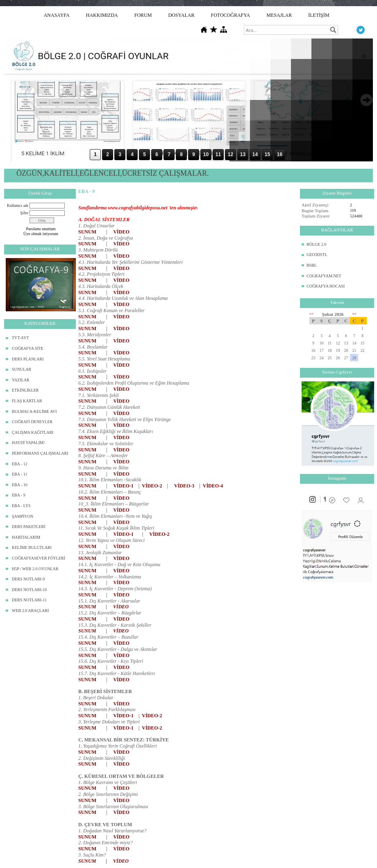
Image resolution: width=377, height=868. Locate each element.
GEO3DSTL (317, 255)
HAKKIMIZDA (102, 15)
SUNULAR (22, 369)
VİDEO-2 (152, 486)
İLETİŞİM (319, 15)
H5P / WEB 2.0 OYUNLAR (35, 569)
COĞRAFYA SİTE (28, 348)
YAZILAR (21, 380)
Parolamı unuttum (41, 229)
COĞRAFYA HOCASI (326, 286)
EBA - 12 (20, 464)
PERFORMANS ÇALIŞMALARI (40, 453)
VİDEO (121, 232)
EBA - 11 (19, 474)
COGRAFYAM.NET (324, 276)
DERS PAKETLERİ (29, 527)
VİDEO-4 (213, 486)
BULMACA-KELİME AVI (34, 411)
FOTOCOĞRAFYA (230, 15)
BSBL (312, 265)
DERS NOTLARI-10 (29, 590)
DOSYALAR (181, 15)
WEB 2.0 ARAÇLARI (30, 611)
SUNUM (87, 232)
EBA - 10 (20, 485)
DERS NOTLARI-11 (29, 600)
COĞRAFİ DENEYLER (32, 422)
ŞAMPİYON (23, 516)
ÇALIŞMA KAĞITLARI (33, 432)
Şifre (24, 213)
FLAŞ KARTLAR (27, 401)
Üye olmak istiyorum (41, 234)
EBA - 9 (19, 495)
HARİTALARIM (26, 537)
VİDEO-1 (123, 486)
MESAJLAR (279, 15)
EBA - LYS (21, 506)
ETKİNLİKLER (25, 390)
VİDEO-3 (184, 486)
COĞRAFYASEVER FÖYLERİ (39, 558)
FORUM (143, 15)
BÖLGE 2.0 (316, 244)
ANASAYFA (56, 15)
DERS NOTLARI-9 (28, 579)
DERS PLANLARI (28, 359)
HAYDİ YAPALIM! (28, 443)
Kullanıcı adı (18, 205)
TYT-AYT (20, 338)
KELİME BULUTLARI (32, 547)
